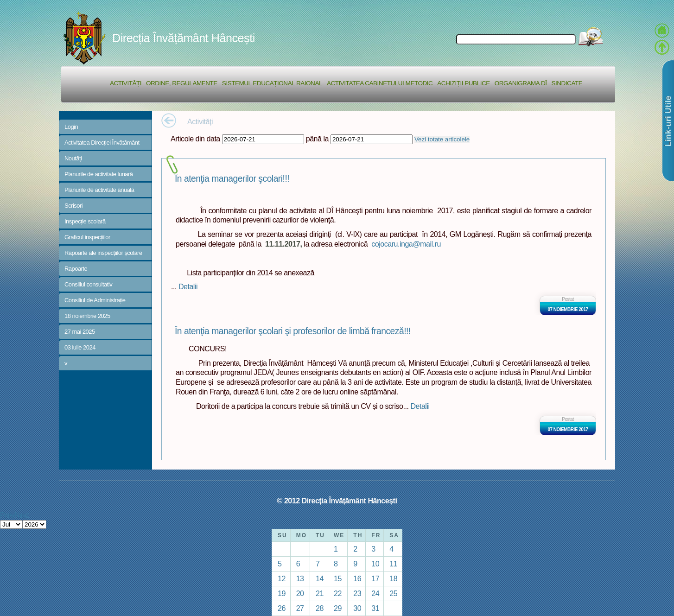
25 (393, 593)
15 (338, 578)
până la (317, 139)
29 (338, 608)
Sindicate (567, 83)
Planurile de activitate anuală (99, 190)
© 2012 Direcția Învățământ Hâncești (337, 501)
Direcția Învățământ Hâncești (184, 38)
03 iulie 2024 (80, 347)
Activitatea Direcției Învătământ (102, 143)
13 (300, 578)
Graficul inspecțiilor (87, 237)
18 (393, 578)
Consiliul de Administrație (95, 300)
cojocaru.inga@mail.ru (406, 244)
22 (338, 593)
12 (282, 578)
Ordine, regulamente (182, 83)
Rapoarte (76, 269)
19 (282, 593)
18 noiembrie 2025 (87, 316)
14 (320, 578)
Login (71, 127)
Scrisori (73, 206)
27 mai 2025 (80, 332)
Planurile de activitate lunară (99, 174)
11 (393, 564)
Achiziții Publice (463, 83)
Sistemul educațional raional (272, 83)
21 (320, 593)
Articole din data (195, 139)
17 (375, 578)
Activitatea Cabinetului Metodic (380, 83)
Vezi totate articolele (442, 139)
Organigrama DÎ (521, 83)
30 (357, 608)
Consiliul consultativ (88, 284)
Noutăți (73, 158)
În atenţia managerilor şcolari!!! (232, 179)
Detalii (188, 286)
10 (375, 564)
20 (300, 593)
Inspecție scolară (85, 221)
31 (375, 608)
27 (300, 608)
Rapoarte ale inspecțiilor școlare (103, 253)
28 (320, 608)
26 (282, 608)
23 (357, 593)
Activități (126, 83)
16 (357, 578)
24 (375, 593)
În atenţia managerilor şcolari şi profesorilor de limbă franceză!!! (293, 331)
